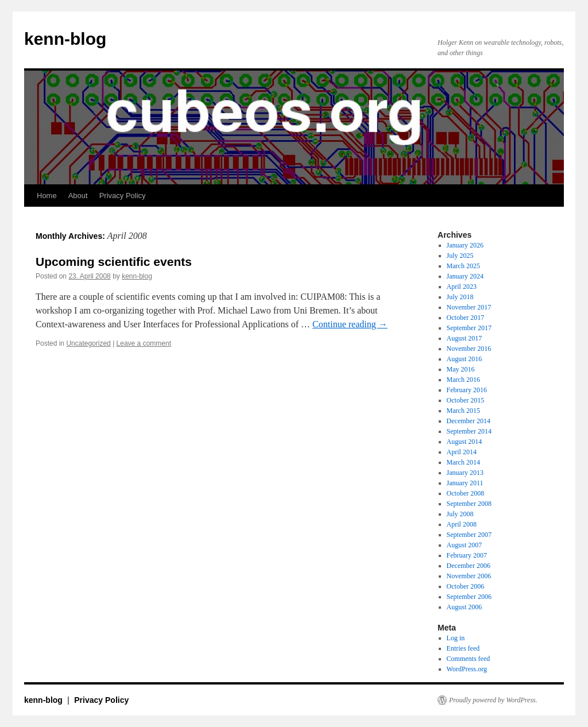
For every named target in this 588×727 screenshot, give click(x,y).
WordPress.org (467, 669)
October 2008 (466, 493)
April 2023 (462, 287)
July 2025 (460, 256)
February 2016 (467, 390)
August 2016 (465, 359)
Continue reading (350, 324)
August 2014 (465, 442)
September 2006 (469, 597)
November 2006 (469, 576)
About (78, 196)
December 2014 (469, 421)
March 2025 (463, 266)
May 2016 (461, 369)
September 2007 (469, 535)
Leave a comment (144, 343)
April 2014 (462, 452)
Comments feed (469, 659)
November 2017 (469, 307)
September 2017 (469, 328)
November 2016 (469, 349)
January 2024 (465, 276)
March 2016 (463, 380)
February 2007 (467, 555)
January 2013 (465, 473)
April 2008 (462, 524)
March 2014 (463, 462)
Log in (456, 638)
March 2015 (463, 411)
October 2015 (466, 400)
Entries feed (463, 648)
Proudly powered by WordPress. (493, 700)
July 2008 (460, 514)
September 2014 (469, 431)
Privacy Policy (123, 196)
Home (47, 196)
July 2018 (460, 297)
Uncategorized (88, 343)
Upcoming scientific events (114, 262)
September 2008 (469, 504)
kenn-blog (65, 39)
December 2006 (469, 566)
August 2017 (465, 338)
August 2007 (465, 545)
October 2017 (466, 318)
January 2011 (465, 483)
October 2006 (466, 586)
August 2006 (465, 607)
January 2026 (465, 245)
